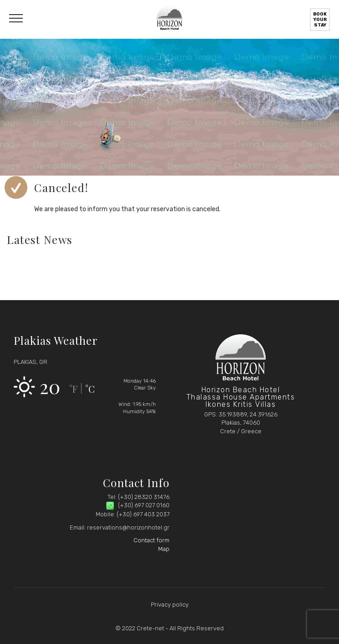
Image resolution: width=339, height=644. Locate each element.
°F (73, 389)
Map (164, 549)
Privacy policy (170, 605)
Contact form (152, 540)
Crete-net (150, 628)
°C (90, 389)
